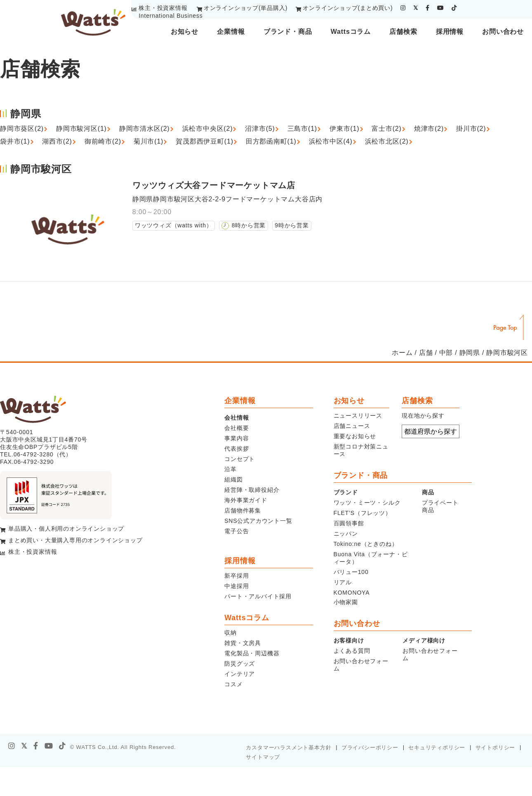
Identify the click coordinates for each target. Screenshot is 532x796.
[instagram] (403, 8)
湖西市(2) (57, 141)
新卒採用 (237, 576)
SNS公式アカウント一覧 (258, 521)
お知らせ (185, 32)
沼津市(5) (260, 129)
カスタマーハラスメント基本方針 (288, 748)
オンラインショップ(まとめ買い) (348, 8)
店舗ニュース (352, 426)
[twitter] (416, 8)
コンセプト (240, 459)
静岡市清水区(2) (145, 129)
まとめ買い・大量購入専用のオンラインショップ (75, 540)
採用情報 (450, 32)
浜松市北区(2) (387, 141)
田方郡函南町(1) (271, 141)
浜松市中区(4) (331, 141)
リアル (343, 582)
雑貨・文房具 (243, 643)
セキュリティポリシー (437, 748)
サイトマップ (263, 757)
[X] (24, 746)
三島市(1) (302, 129)
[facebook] (428, 8)
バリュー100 (351, 572)
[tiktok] (454, 8)
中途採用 (237, 586)
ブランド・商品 (288, 32)
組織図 (233, 479)
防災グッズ (240, 664)
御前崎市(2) (103, 141)
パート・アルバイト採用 (258, 596)
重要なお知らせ (355, 436)
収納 (231, 633)
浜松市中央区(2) (208, 129)
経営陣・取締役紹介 (252, 490)
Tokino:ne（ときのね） (366, 544)
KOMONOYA (352, 593)
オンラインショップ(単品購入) (246, 8)
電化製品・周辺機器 (252, 653)
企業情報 (231, 32)
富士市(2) (386, 129)
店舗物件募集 (243, 510)
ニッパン (346, 534)
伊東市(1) (344, 129)
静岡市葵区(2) (22, 129)
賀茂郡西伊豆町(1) (205, 141)
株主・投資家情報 (163, 8)
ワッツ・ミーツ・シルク (367, 503)
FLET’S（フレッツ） (363, 513)
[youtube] (441, 8)
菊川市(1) (148, 141)
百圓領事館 (349, 523)
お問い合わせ (503, 32)
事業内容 (237, 438)
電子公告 (237, 531)
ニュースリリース (358, 416)
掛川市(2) (471, 129)
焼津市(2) (429, 129)
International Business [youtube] (171, 16)
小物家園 (346, 602)
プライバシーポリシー (370, 748)
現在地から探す (423, 416)
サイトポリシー (496, 748)
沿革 (231, 469)
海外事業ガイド (246, 500)
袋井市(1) (15, 141)
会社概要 (237, 428)
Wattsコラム (351, 32)
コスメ (233, 684)
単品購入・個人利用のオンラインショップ (66, 529)
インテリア (240, 674)
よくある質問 (352, 651)
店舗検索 (403, 32)
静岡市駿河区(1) (81, 129)
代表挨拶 (237, 449)
